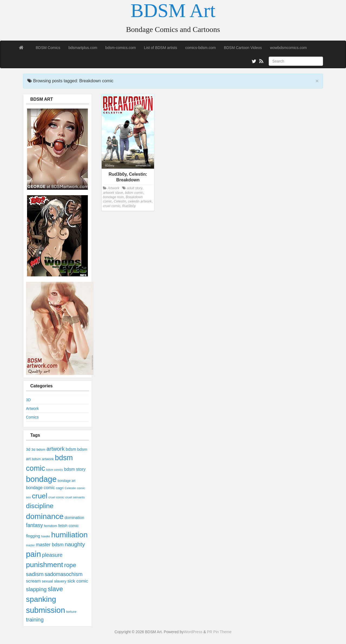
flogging (33, 536)
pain (33, 554)
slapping (36, 589)
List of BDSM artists (160, 48)
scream (33, 581)
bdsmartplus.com (83, 48)
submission (46, 610)
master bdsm (50, 545)
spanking (41, 599)
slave (55, 589)
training (35, 620)
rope (70, 565)
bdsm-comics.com (121, 48)
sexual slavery (54, 581)
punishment (44, 565)
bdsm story (75, 469)
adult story (135, 188)
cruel (40, 496)
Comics (32, 417)
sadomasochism (64, 574)
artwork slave (113, 193)
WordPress (193, 632)
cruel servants (75, 497)
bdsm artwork (43, 459)
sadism (35, 574)
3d (28, 449)
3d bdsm (38, 450)
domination (74, 518)
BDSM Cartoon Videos (243, 48)
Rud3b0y (129, 206)
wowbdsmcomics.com (288, 48)
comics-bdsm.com (200, 48)
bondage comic (40, 488)
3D (28, 400)
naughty (75, 544)
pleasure (52, 555)
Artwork (32, 408)
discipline (40, 506)
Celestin (70, 488)
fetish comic (69, 526)
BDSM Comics (48, 48)
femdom (51, 526)
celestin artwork (140, 201)
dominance (45, 516)
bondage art (66, 481)
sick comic (78, 581)
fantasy (34, 525)
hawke (46, 536)
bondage (41, 479)
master (30, 545)
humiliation (69, 535)
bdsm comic (134, 193)
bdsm (71, 449)
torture (71, 612)
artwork (56, 449)
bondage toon (113, 197)
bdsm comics (55, 470)
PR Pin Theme (219, 632)
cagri (60, 488)
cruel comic (56, 497)
